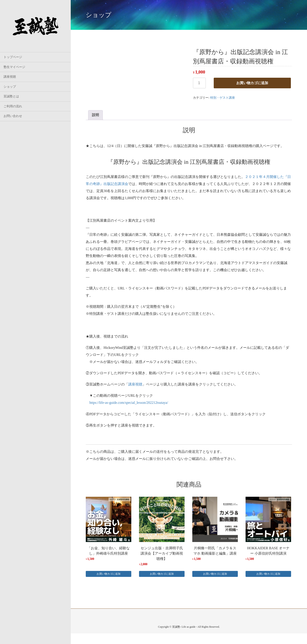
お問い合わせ (13, 116)
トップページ (13, 57)
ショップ (10, 87)
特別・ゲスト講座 (223, 98)
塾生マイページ (14, 67)
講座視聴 (10, 77)
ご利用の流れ (13, 106)
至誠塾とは (11, 96)
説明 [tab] (95, 115)
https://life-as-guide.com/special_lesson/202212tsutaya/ (129, 403)
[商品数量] (199, 83)
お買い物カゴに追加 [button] (109, 574)
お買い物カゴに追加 (252, 83)
